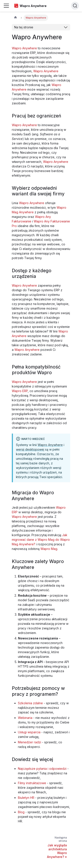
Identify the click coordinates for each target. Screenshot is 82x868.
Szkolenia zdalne (30, 703)
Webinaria (25, 718)
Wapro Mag (49, 549)
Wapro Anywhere (24, 48)
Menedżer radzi (30, 742)
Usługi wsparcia (29, 732)
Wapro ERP (20, 391)
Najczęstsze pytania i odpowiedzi (42, 769)
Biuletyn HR (26, 798)
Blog (21, 812)
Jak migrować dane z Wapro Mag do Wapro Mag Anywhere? (41, 540)
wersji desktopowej (30, 449)
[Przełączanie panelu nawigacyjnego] (6, 6)
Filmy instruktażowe (32, 783)
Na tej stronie (24, 27)
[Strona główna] (15, 18)
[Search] (75, 6)
